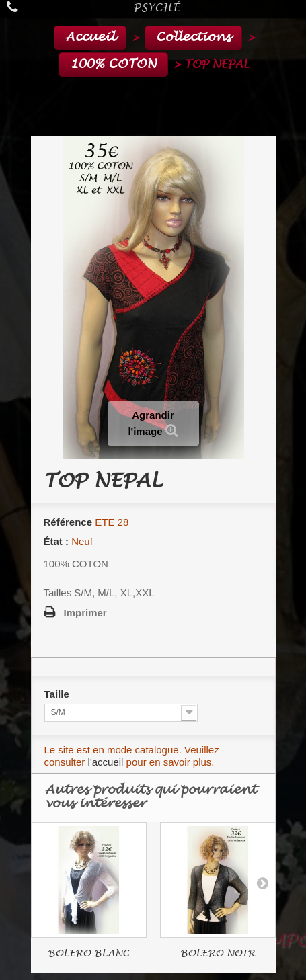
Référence (68, 522)
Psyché (157, 8)
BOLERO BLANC (88, 953)
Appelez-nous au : (15, 7)
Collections (193, 37)
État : (56, 541)
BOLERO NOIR (218, 953)
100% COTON (113, 64)
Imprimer (85, 613)
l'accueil (106, 762)
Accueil (90, 37)
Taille (58, 694)
